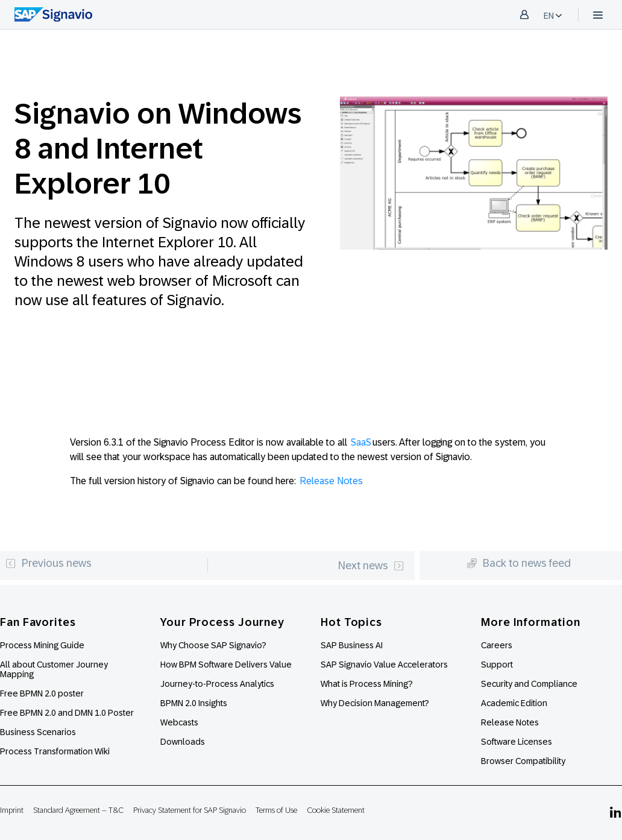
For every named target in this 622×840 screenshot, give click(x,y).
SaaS (361, 442)
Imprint (12, 810)
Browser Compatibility (523, 761)
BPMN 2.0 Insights (194, 703)
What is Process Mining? (367, 684)
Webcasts (179, 722)
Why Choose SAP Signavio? (213, 645)
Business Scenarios (38, 732)
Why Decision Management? (375, 703)
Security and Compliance (529, 684)
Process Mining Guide (42, 645)
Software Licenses (517, 742)
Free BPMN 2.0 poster (42, 693)
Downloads (183, 742)
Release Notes (331, 481)
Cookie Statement (336, 810)
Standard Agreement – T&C (78, 810)
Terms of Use (276, 810)
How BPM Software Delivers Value (226, 665)
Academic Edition (514, 703)
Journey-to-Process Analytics (218, 684)
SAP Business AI (352, 645)
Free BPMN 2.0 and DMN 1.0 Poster (67, 713)
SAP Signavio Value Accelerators (384, 665)
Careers (497, 645)
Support (497, 665)
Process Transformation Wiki (55, 751)
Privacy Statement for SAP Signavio (190, 810)
